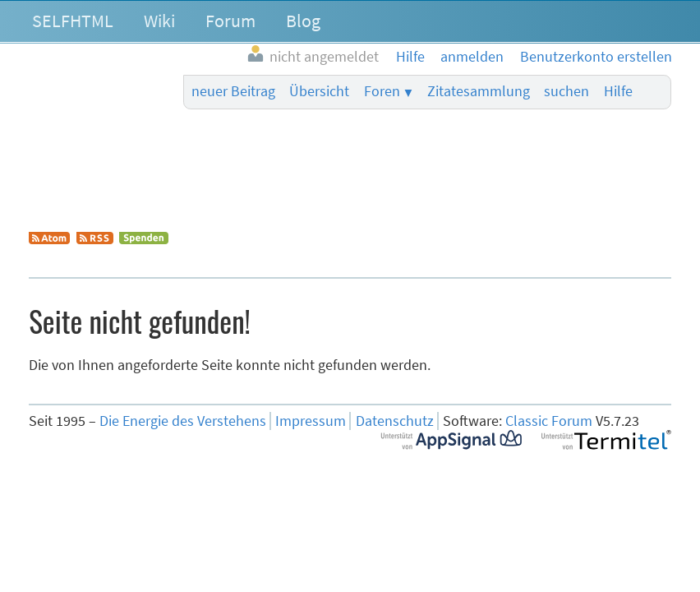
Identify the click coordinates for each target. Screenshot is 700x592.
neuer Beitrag (233, 91)
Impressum (311, 421)
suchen (566, 91)
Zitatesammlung (479, 91)
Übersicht (319, 91)
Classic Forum (549, 421)
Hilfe (618, 91)
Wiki (159, 21)
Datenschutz (395, 421)
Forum (230, 21)
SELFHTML (73, 21)
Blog (303, 21)
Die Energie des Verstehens (183, 421)
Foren (382, 91)
